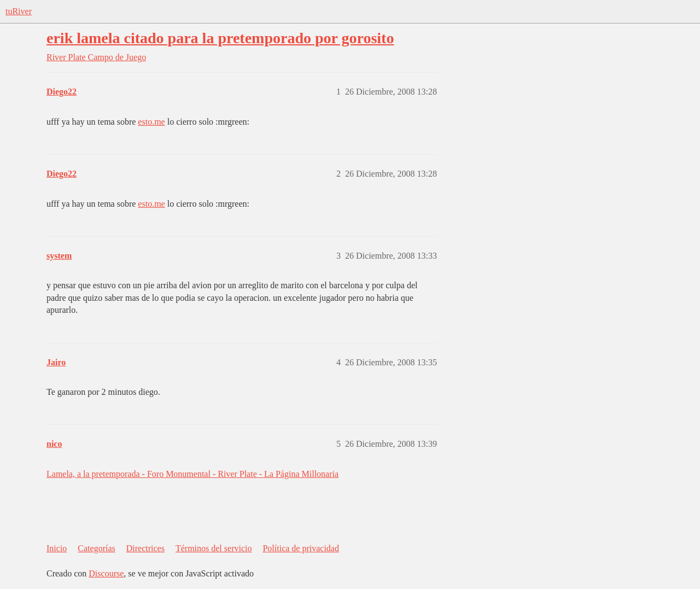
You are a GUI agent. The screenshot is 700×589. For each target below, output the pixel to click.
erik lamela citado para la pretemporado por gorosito (220, 38)
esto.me (151, 122)
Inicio (57, 548)
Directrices (145, 548)
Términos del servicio (214, 548)
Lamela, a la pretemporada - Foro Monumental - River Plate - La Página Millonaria (192, 474)
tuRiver (19, 11)
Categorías (96, 548)
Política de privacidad (301, 548)
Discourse (106, 573)
